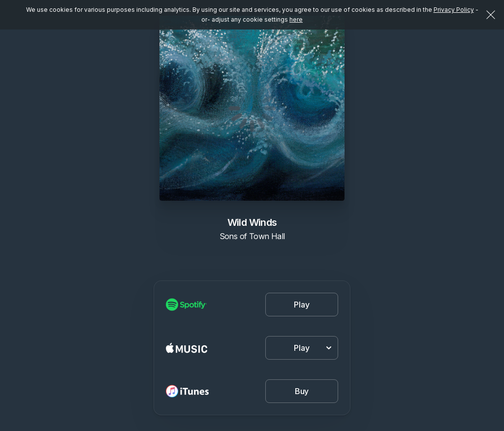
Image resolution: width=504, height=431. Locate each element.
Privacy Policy (454, 10)
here (296, 19)
